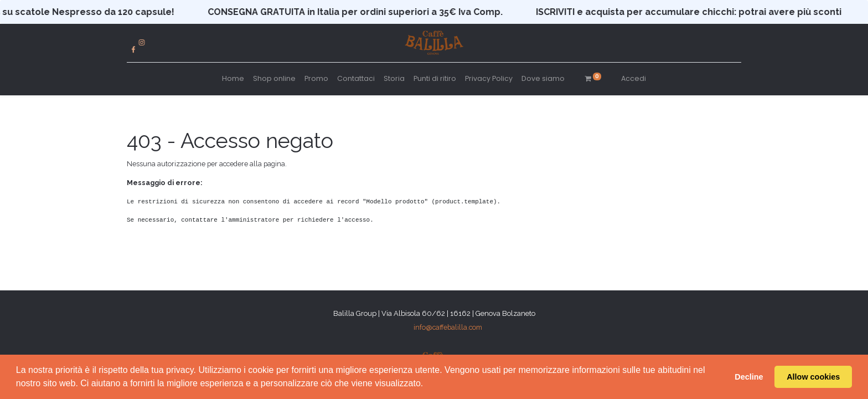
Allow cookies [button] (813, 377)
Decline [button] (749, 377)
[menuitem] (233, 79)
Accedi (634, 78)
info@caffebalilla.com (448, 327)
